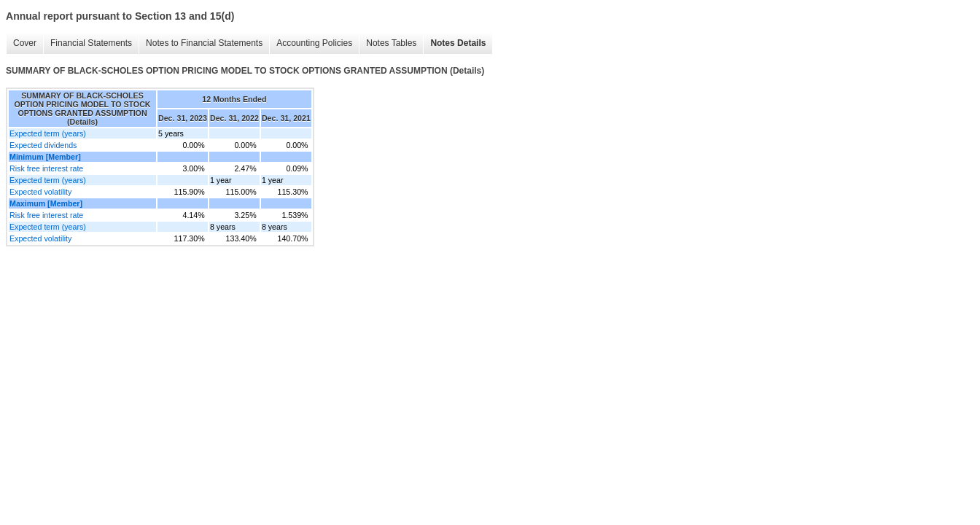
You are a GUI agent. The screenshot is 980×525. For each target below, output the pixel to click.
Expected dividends (43, 145)
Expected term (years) (48, 133)
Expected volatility (40, 192)
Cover (25, 43)
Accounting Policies (314, 43)
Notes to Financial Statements (204, 43)
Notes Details (458, 43)
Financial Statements (91, 43)
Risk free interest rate (46, 168)
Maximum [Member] (46, 203)
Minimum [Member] (45, 157)
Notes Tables (391, 43)
